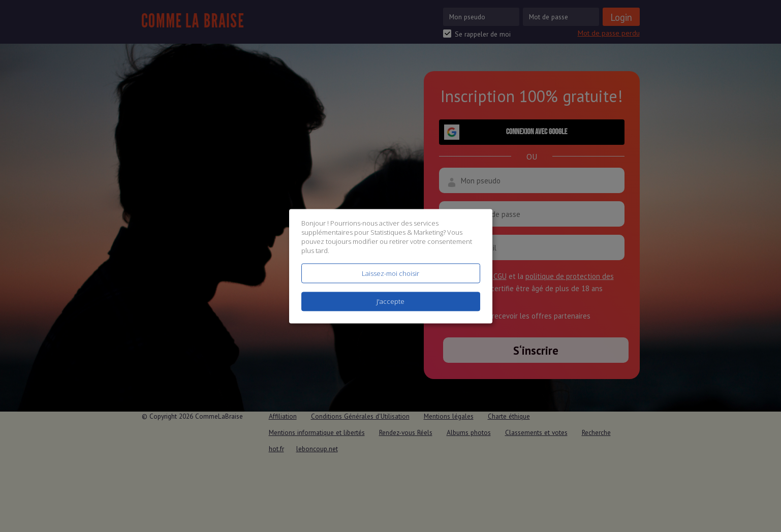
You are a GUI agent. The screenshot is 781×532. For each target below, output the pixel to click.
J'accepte (390, 301)
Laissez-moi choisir (390, 273)
